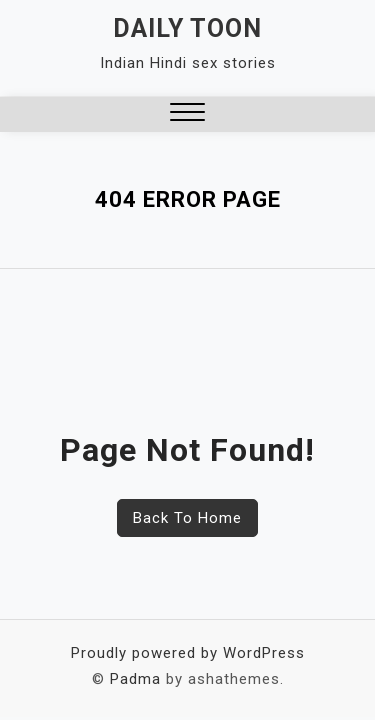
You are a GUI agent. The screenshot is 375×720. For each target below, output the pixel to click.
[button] (187, 114)
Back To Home (187, 518)
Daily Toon (187, 28)
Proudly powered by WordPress (188, 653)
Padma (135, 679)
